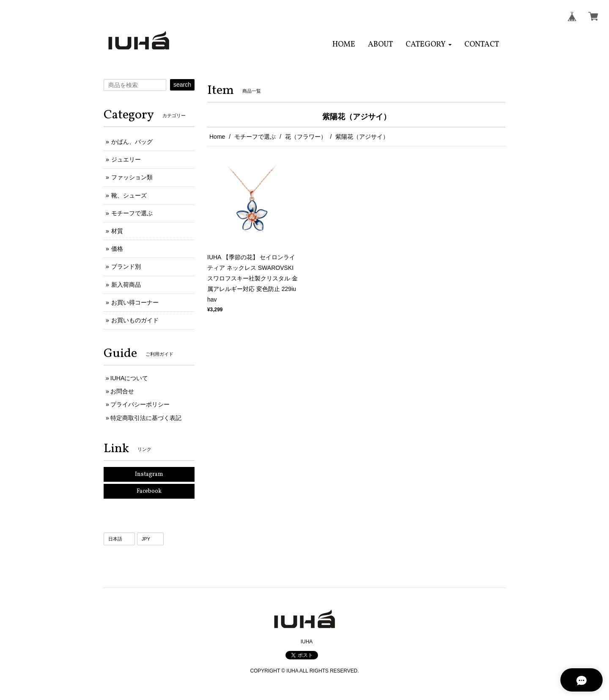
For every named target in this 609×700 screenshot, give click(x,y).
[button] (429, 45)
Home (217, 137)
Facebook (149, 491)
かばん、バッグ (132, 142)
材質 (117, 231)
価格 (117, 249)
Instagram (149, 474)
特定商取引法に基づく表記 (146, 418)
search (182, 85)
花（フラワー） (306, 137)
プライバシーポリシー (140, 404)
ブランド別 (126, 266)
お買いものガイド (135, 320)
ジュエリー (126, 159)
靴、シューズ (129, 195)
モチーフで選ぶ (255, 137)
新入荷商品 (126, 285)
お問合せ (122, 391)
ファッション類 (132, 177)
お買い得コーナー (135, 302)
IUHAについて (129, 378)
